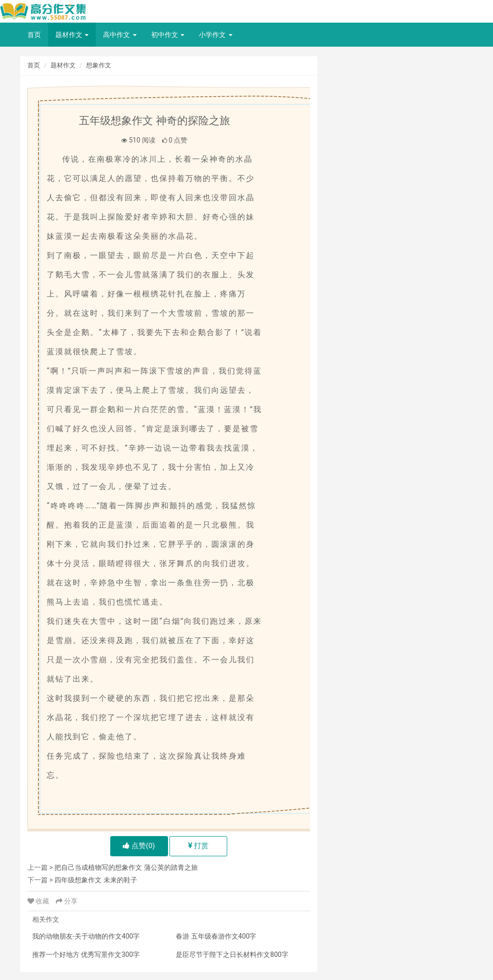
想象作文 (99, 65)
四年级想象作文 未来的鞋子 (96, 880)
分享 (67, 901)
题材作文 (72, 35)
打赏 (199, 846)
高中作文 (120, 35)
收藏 (39, 901)
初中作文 (168, 35)
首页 (34, 35)
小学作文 (215, 35)
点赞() (139, 846)
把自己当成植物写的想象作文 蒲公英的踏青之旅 (126, 867)
